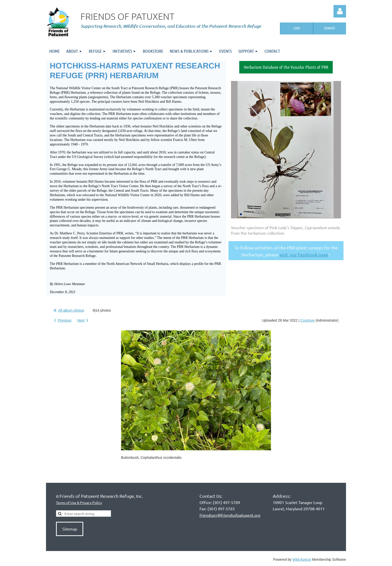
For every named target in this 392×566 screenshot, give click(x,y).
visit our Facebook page (304, 255)
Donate (330, 28)
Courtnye (308, 320)
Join (296, 28)
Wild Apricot (302, 560)
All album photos (71, 310)
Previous (64, 320)
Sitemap (70, 529)
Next (81, 320)
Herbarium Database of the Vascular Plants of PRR (286, 67)
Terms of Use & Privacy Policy (79, 503)
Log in (340, 11)
